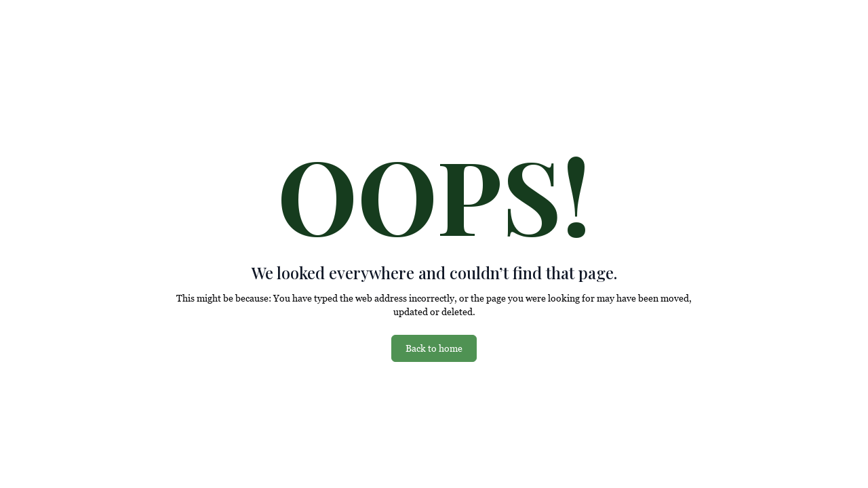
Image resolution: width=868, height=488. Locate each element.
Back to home (434, 348)
